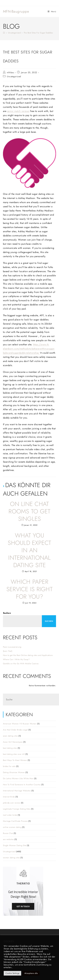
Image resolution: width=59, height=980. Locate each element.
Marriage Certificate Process (15, 821)
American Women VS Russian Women (20, 724)
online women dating (12, 827)
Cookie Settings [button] (12, 973)
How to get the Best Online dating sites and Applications (28, 655)
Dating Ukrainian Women (14, 772)
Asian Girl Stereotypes (13, 742)
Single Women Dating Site (15, 845)
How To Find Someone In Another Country (22, 785)
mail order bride (10, 815)
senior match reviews (18, 111)
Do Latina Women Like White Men (18, 778)
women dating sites (11, 858)
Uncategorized (14, 76)
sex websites (8, 839)
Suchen (7, 613)
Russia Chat (8, 833)
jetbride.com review (12, 803)
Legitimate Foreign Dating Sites (17, 809)
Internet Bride (9, 797)
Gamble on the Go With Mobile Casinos (21, 664)
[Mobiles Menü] (52, 12)
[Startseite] (4, 33)
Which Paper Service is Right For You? (29, 589)
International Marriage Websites (17, 791)
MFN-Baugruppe (16, 11)
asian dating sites (10, 736)
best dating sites (10, 748)
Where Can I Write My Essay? (16, 659)
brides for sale (9, 766)
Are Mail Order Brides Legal (15, 730)
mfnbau (11, 72)
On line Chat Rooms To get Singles (29, 511)
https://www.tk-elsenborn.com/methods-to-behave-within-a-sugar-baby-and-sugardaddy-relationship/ (29, 349)
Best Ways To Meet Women (15, 760)
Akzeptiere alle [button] (31, 973)
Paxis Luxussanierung (12, 647)
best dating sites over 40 (14, 754)
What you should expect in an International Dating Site (29, 550)
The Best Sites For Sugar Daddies (38, 33)
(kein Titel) (8, 651)
